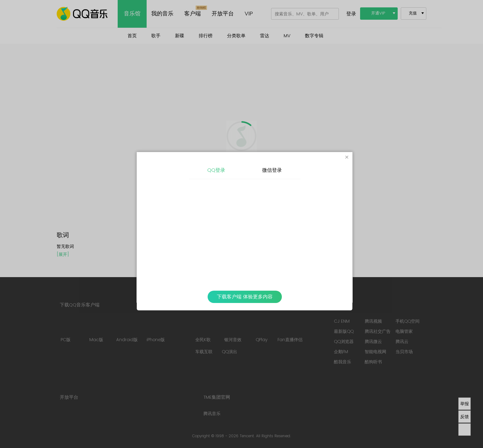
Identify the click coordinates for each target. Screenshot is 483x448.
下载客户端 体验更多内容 (245, 297)
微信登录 (272, 170)
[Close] (347, 158)
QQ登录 (216, 170)
